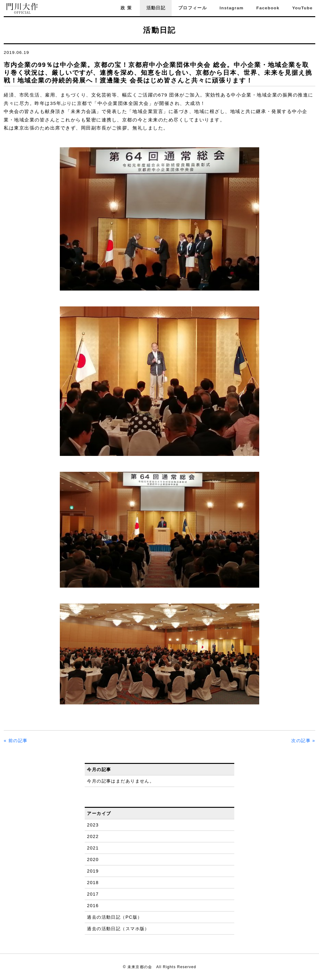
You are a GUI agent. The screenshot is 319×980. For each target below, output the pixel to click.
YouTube (302, 8)
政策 (127, 8)
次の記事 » (303, 741)
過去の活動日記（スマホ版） (118, 929)
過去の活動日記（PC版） (114, 917)
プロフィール (193, 8)
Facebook (268, 8)
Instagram (232, 8)
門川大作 (22, 9)
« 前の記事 (16, 741)
